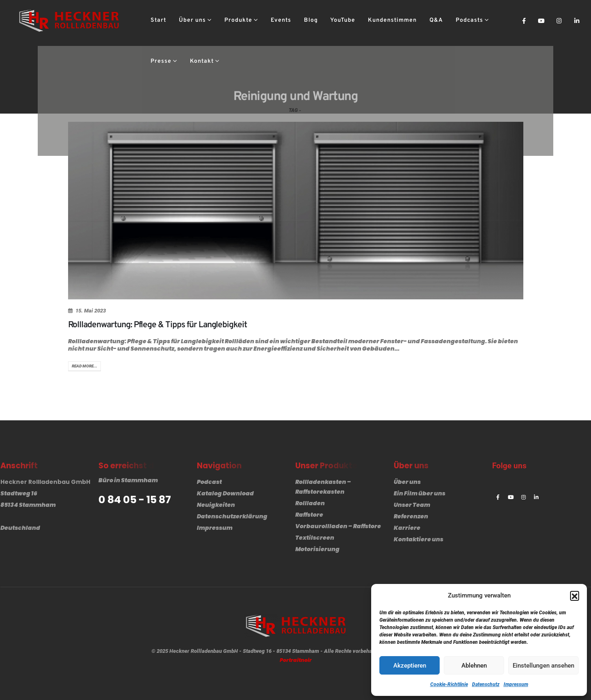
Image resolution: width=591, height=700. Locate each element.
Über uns (192, 20)
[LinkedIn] (577, 21)
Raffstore (309, 515)
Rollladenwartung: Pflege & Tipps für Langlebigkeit (158, 325)
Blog (311, 20)
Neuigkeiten (216, 505)
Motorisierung (317, 549)
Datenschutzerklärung (232, 516)
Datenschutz (486, 684)
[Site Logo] (69, 20)
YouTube (343, 20)
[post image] (296, 211)
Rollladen (310, 503)
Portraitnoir (296, 660)
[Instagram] (559, 21)
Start (158, 20)
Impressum (516, 684)
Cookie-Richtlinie (449, 684)
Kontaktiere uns (419, 539)
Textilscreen (315, 538)
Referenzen (411, 516)
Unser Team (412, 505)
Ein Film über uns (420, 493)
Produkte (238, 20)
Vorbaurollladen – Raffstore (338, 526)
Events (281, 20)
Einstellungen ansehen (543, 666)
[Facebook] (524, 21)
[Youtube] (541, 21)
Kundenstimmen (392, 20)
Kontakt (202, 61)
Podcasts (469, 20)
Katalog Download (225, 493)
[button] (575, 595)
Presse (161, 61)
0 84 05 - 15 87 (135, 500)
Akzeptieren (410, 666)
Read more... (84, 366)
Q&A (436, 20)
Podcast (209, 482)
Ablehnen (474, 666)
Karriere (407, 528)
